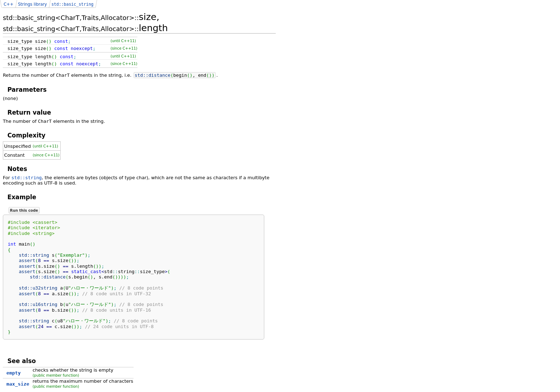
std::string (27, 178)
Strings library (32, 4)
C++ (8, 4)
